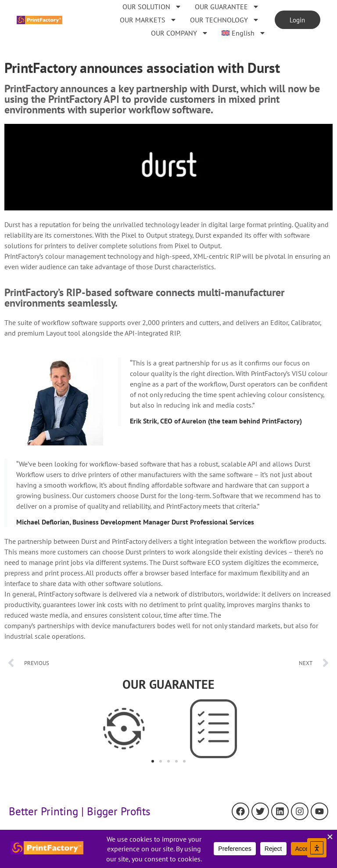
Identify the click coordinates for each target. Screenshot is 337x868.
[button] (153, 761)
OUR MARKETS (148, 20)
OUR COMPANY (179, 33)
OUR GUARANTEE (227, 7)
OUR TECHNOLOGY (224, 20)
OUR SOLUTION (152, 7)
